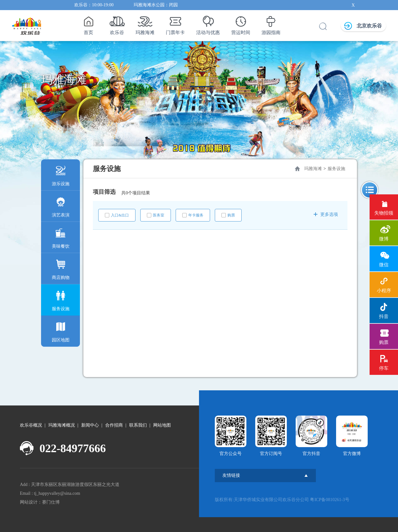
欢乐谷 (117, 24)
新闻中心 (90, 425)
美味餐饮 (61, 237)
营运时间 (241, 24)
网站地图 (162, 425)
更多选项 (326, 214)
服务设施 (61, 299)
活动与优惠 (208, 24)
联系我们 (138, 425)
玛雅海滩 (145, 24)
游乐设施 (61, 174)
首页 (88, 24)
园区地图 (61, 331)
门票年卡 (175, 24)
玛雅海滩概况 (62, 425)
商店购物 (61, 268)
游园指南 (271, 24)
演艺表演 (61, 206)
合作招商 (114, 425)
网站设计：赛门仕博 (40, 502)
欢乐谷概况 (31, 425)
